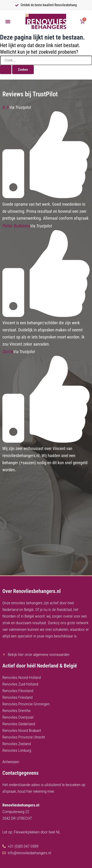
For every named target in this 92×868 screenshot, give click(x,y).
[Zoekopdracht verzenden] (6, 70)
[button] (8, 22)
